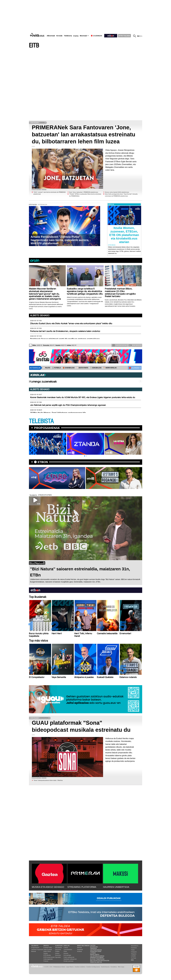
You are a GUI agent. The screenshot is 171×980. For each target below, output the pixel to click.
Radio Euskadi (48, 949)
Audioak (79, 951)
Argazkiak (80, 949)
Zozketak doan (96, 951)
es (141, 36)
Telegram (134, 954)
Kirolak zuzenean (69, 961)
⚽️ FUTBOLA (56, 368)
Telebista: (35, 946)
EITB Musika (47, 955)
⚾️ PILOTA (47, 368)
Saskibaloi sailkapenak (70, 959)
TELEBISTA (41, 421)
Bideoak (34, 951)
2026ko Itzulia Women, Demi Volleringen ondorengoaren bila (58, 413)
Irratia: (46, 946)
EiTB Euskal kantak (49, 957)
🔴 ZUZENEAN (134, 368)
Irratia (76, 36)
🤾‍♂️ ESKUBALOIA (96, 368)
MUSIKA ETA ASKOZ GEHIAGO (48, 887)
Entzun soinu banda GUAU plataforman (117, 192)
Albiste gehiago (40, 315)
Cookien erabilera (80, 967)
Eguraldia (58, 957)
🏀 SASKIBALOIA (69, 368)
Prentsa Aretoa (96, 962)
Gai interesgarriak (97, 956)
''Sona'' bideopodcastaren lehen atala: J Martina (48, 780)
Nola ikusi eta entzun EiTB (100, 961)
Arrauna (66, 953)
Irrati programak (48, 959)
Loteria (93, 953)
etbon (43, 462)
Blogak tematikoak (97, 959)
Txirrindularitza (68, 949)
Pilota (65, 951)
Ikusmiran (58, 955)
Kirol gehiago (67, 955)
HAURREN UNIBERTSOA (116, 887)
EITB (34, 46)
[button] (85, 456)
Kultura (57, 953)
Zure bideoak (135, 345)
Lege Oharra (70, 967)
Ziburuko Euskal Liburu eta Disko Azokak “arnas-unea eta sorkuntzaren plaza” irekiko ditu (71, 323)
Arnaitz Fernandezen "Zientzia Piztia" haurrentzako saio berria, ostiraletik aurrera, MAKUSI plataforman (60, 240)
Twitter (133, 950)
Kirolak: (67, 946)
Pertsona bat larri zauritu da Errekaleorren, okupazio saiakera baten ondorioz (65, 331)
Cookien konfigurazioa (93, 967)
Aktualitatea (59, 947)
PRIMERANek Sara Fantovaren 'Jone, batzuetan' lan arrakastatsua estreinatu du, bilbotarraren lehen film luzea (84, 134)
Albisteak (51, 36)
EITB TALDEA (124, 36)
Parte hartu (95, 955)
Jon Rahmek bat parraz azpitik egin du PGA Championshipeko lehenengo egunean (68, 405)
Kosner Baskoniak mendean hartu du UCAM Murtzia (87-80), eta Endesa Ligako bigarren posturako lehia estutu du (83, 397)
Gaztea (46, 953)
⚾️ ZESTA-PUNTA (82, 368)
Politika (57, 951)
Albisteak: (59, 946)
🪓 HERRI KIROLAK (110, 368)
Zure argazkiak (120, 345)
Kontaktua (114, 967)
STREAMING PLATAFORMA (82, 887)
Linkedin (133, 956)
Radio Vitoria (47, 951)
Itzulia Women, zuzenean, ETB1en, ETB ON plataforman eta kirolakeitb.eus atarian (124, 235)
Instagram (134, 952)
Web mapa (121, 967)
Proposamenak (47, 428)
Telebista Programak (37, 949)
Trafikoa (93, 948)
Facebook (134, 948)
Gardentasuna (105, 967)
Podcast (46, 961)
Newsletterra (135, 946)
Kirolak (59, 36)
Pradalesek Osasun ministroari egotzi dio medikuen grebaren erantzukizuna (65, 339)
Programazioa (35, 947)
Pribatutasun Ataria (59, 967)
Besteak (83, 36)
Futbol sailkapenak (69, 957)
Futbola (66, 947)
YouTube (134, 958)
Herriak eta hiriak (97, 958)
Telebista (68, 36)
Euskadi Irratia (48, 947)
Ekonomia (58, 949)
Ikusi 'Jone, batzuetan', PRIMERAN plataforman (84, 192)
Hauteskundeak (96, 950)
